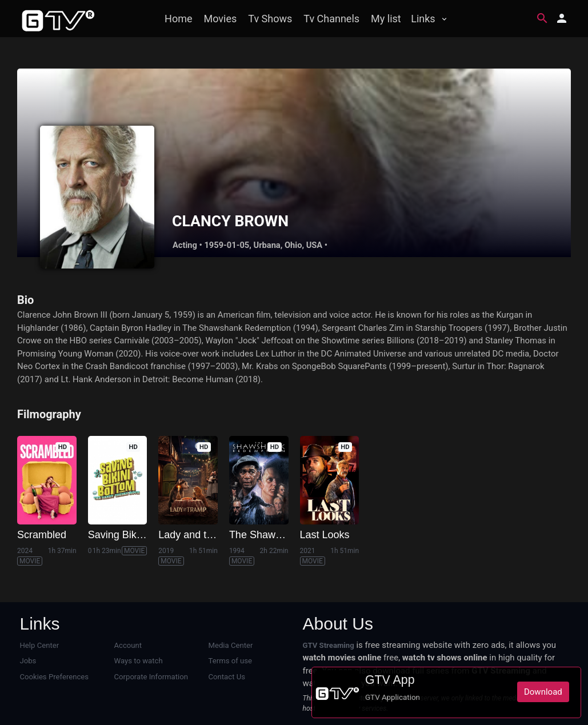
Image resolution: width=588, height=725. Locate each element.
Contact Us (227, 677)
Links (423, 19)
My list (386, 19)
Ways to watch (139, 661)
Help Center (40, 645)
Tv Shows (270, 19)
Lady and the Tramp (204, 535)
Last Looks (325, 535)
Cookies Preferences (54, 677)
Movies (221, 19)
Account (128, 645)
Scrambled (42, 535)
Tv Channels (331, 19)
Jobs (28, 661)
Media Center (231, 645)
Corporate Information (151, 677)
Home (178, 19)
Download (543, 692)
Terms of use (230, 661)
